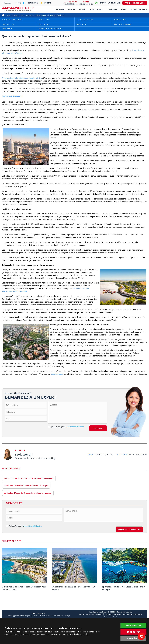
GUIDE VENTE (7, 29)
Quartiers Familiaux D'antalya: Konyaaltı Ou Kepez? (74, 588)
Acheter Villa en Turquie (41, 616)
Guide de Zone (18, 15)
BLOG (124, 9)
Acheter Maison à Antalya (61, 616)
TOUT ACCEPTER (134, 625)
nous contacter (57, 374)
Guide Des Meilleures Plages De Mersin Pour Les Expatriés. (24, 588)
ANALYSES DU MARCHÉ (123, 24)
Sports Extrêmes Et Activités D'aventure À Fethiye (124, 588)
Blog (8, 15)
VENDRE (72, 9)
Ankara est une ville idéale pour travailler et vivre (22, 78)
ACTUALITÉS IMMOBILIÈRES (12, 20)
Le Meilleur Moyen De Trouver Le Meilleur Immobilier (28, 493)
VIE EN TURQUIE (120, 20)
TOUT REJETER (133, 632)
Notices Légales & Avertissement (91, 614)
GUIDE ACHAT (44, 20)
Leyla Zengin (24, 454)
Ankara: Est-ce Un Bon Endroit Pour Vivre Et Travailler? (29, 478)
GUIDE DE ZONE (8, 24)
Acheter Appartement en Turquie (18, 616)
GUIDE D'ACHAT (96, 9)
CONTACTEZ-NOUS (138, 9)
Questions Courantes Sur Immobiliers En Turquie (26, 486)
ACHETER (60, 9)
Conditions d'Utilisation (113, 614)
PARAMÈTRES (133, 638)
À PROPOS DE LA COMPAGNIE (51, 29)
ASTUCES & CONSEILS (85, 20)
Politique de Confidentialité (133, 614)
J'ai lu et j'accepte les (66, 427)
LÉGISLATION (82, 24)
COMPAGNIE (112, 9)
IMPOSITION (44, 24)
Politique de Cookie (111, 617)
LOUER (82, 9)
